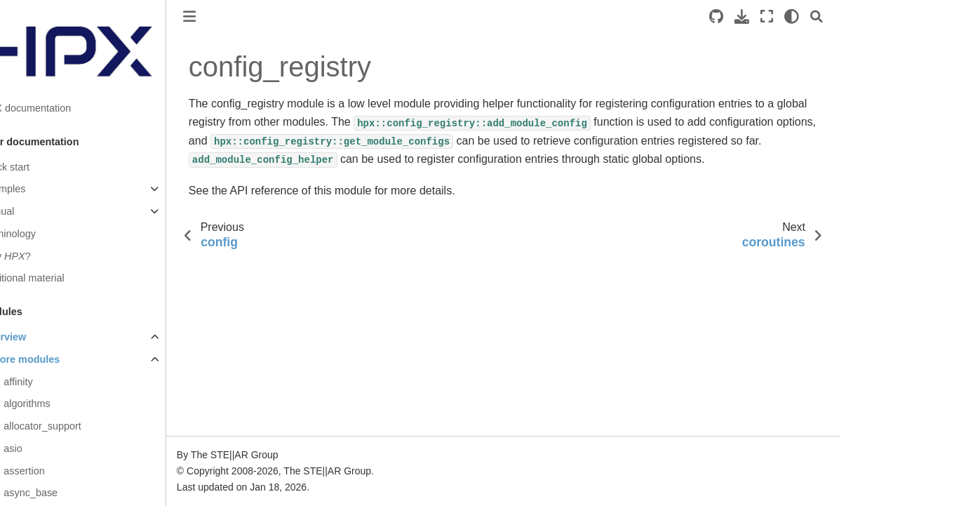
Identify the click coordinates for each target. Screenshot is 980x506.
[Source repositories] (746, 16)
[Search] (846, 16)
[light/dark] (821, 16)
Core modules (56, 359)
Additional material (53, 278)
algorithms (57, 404)
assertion (54, 471)
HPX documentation (56, 108)
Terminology (39, 234)
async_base (61, 493)
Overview (34, 337)
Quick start (35, 167)
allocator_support (72, 426)
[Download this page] (771, 16)
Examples (33, 189)
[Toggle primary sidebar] (219, 16)
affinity (48, 382)
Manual (28, 211)
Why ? (36, 256)
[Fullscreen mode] (796, 16)
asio (43, 448)
